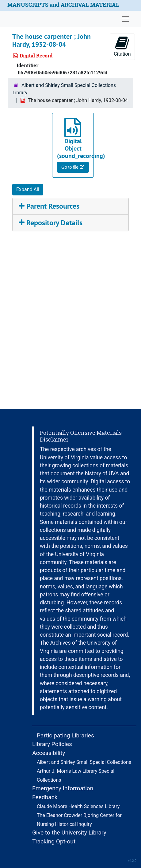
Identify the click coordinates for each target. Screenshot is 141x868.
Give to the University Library (69, 833)
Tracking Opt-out (54, 841)
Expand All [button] (28, 189)
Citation (122, 46)
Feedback (45, 797)
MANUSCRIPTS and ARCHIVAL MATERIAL (63, 5)
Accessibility (49, 753)
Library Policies (52, 744)
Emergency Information (63, 788)
